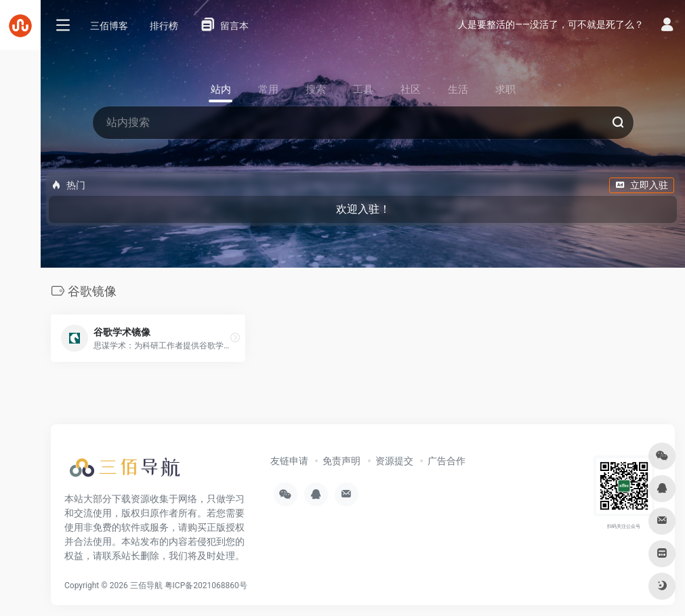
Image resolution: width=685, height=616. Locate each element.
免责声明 (341, 461)
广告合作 (447, 461)
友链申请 (289, 461)
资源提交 (394, 461)
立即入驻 (642, 185)
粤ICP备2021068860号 (206, 586)
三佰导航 (146, 586)
